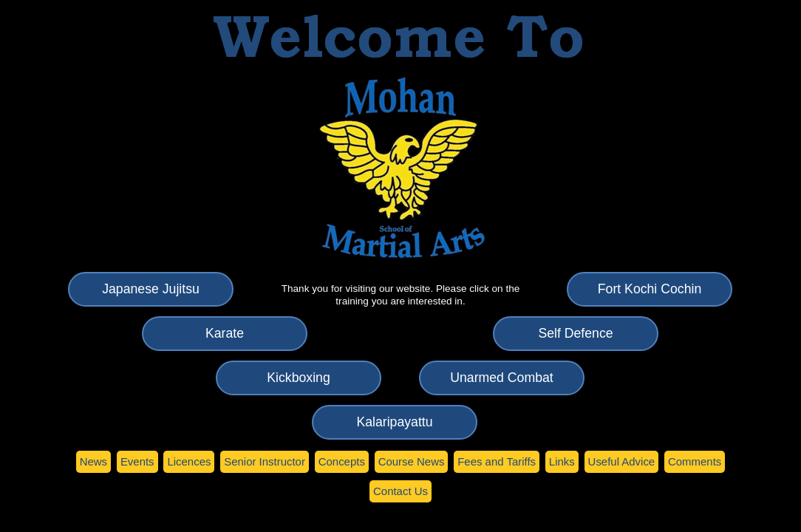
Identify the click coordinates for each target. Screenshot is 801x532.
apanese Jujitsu (151, 289)
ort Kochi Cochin (650, 289)
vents (137, 461)
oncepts (342, 461)
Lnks (562, 461)
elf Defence (575, 333)
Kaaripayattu (394, 422)
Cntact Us (400, 491)
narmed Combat (501, 378)
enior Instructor (265, 461)
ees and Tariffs (497, 461)
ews (93, 461)
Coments (695, 461)
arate (225, 333)
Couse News (412, 461)
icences (189, 461)
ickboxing (298, 378)
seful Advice (622, 461)
